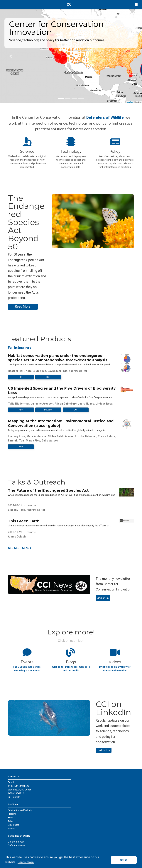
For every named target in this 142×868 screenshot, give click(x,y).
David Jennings (58, 371)
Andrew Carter (78, 371)
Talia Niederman (19, 404)
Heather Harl (16, 371)
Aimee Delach (17, 537)
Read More (23, 307)
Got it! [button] (124, 860)
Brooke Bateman (86, 436)
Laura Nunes (86, 404)
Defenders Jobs (16, 842)
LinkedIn (14, 797)
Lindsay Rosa (104, 404)
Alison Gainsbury (66, 404)
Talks (11, 821)
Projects (12, 814)
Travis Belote (106, 436)
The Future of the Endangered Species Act (48, 490)
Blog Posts (13, 825)
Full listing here (20, 347)
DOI (48, 377)
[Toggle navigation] (136, 5)
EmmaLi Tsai (16, 441)
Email (11, 782)
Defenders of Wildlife (105, 117)
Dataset (48, 410)
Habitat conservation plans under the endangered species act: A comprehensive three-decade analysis (58, 358)
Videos (12, 829)
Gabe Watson (50, 441)
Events (11, 818)
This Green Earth (24, 521)
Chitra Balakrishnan (61, 436)
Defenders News (17, 845)
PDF (21, 377)
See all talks (20, 548)
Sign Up (103, 598)
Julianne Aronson (42, 404)
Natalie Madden (36, 371)
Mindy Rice (33, 441)
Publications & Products (20, 810)
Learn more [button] (26, 862)
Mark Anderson (37, 436)
